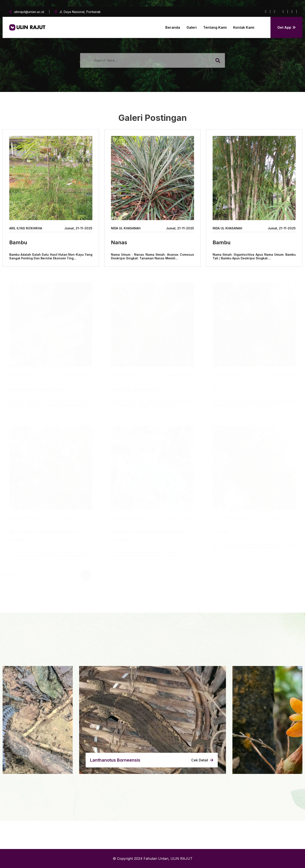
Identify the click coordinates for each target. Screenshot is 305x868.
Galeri (192, 27)
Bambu (18, 243)
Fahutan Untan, (156, 859)
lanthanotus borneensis (115, 760)
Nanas (119, 243)
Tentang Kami (215, 27)
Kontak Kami (244, 27)
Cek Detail (202, 760)
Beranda (173, 27)
